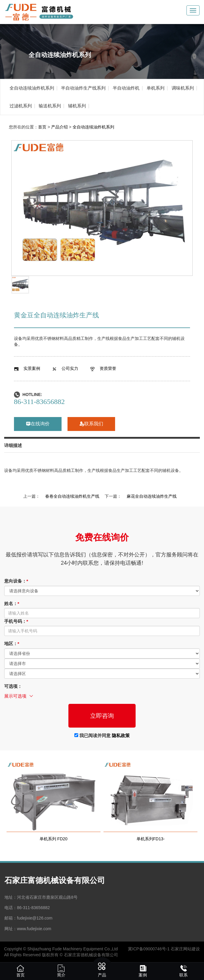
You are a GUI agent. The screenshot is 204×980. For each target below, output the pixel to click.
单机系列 (156, 88)
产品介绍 (59, 127)
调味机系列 (183, 88)
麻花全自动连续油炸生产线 (152, 496)
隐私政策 (121, 735)
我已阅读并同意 (102, 735)
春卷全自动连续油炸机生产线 (72, 496)
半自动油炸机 (126, 88)
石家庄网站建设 (185, 949)
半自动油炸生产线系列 (83, 88)
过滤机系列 (21, 106)
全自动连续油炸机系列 (32, 88)
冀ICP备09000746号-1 (149, 949)
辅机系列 (77, 106)
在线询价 (38, 424)
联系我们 (91, 424)
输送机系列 (50, 106)
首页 (42, 127)
